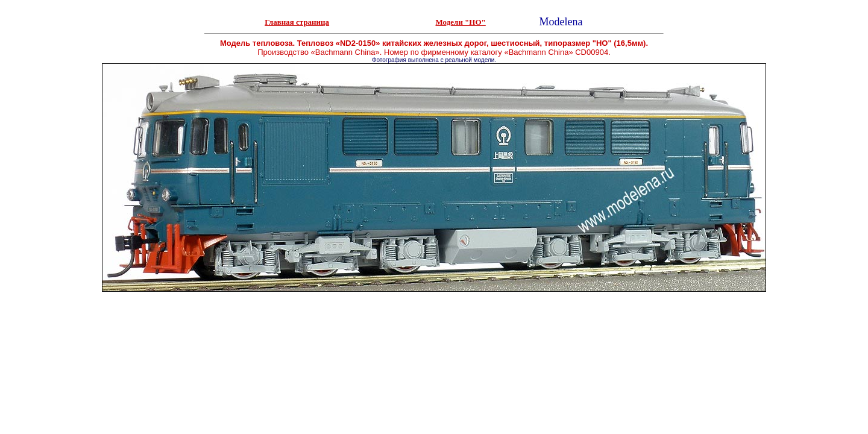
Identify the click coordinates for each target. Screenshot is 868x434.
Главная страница (297, 22)
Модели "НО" (461, 22)
